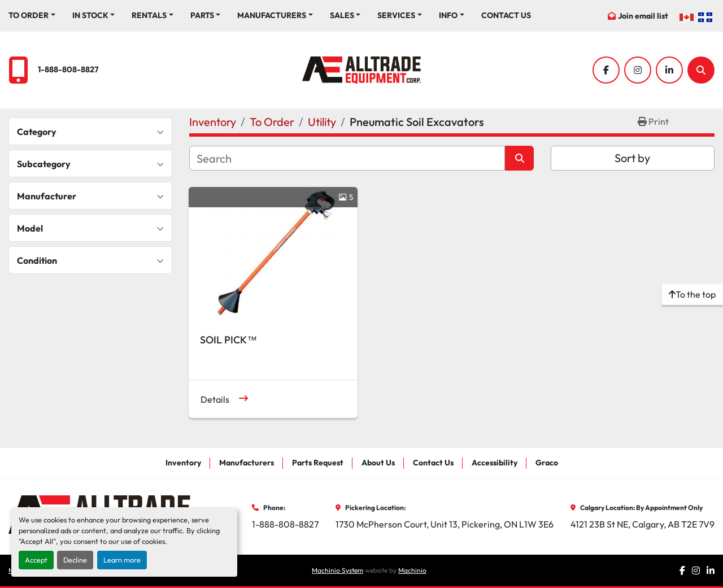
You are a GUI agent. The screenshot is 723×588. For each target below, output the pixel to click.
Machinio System (337, 570)
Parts (202, 15)
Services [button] (396, 15)
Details (215, 399)
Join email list (643, 16)
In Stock (90, 15)
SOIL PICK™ (228, 340)
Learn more (122, 560)
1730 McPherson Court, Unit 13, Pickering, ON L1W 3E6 (445, 524)
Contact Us (506, 15)
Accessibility (495, 463)
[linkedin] (669, 70)
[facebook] (606, 70)
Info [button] (448, 15)
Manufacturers (272, 15)
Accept (36, 560)
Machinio (412, 570)
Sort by (632, 158)
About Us (378, 463)
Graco (547, 463)
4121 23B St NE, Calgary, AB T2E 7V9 (643, 524)
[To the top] (692, 294)
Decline (75, 560)
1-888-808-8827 (68, 69)
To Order (29, 15)
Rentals (149, 15)
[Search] (701, 70)
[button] (32, 16)
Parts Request (318, 463)
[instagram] (638, 70)
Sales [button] (342, 15)
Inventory (183, 463)
